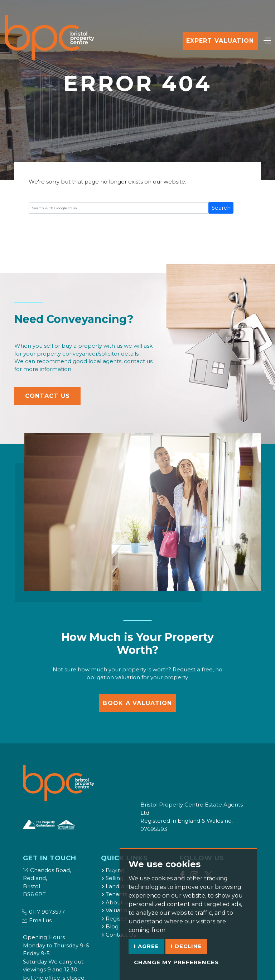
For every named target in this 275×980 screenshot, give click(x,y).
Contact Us (48, 396)
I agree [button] (146, 946)
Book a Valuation (137, 703)
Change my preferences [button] (176, 962)
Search (221, 208)
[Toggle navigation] (267, 40)
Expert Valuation (220, 41)
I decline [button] (186, 946)
